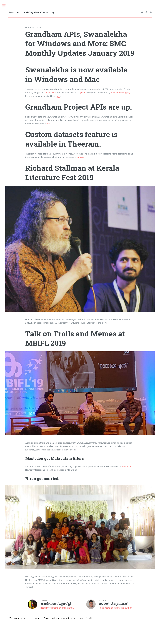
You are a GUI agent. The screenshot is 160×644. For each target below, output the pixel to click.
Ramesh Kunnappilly (120, 93)
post (58, 96)
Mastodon (127, 466)
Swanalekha (50, 93)
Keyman (82, 93)
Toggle (6, 6)
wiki (48, 124)
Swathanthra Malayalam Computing (31, 12)
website (80, 157)
